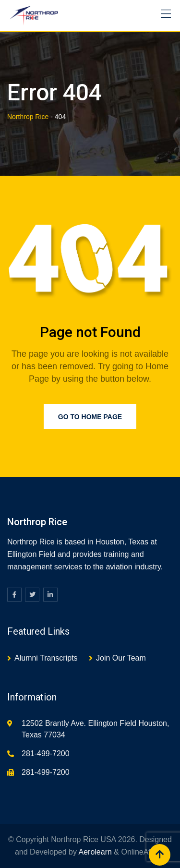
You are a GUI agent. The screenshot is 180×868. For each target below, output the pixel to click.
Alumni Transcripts (46, 658)
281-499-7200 (46, 753)
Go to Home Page (90, 417)
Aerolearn (95, 852)
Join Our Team (121, 658)
